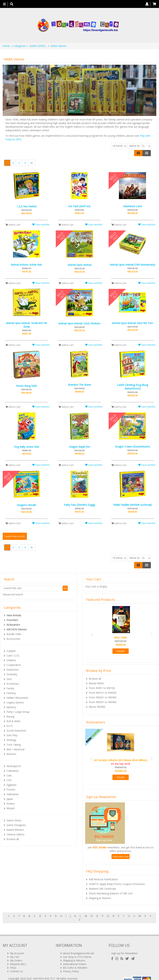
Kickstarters (13, 625)
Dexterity (12, 674)
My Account (17, 947)
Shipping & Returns (100, 898)
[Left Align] (138, 153)
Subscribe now (121, 856)
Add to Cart (13, 225)
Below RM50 (96, 683)
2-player (11, 651)
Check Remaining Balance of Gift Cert (111, 893)
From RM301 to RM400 (103, 702)
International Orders (75, 958)
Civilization (13, 771)
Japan (10, 799)
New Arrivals (14, 615)
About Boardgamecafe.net (79, 947)
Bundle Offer (14, 634)
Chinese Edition (15, 834)
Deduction (13, 670)
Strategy (11, 740)
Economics (13, 684)
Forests (11, 789)
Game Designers (16, 825)
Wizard (10, 808)
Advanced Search (13, 594)
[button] (91, 632)
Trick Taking (14, 745)
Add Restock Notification (103, 879)
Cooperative (14, 665)
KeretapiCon (14, 766)
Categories (20, 46)
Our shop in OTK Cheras (77, 951)
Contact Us (16, 965)
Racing (10, 716)
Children (11, 660)
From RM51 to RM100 (102, 688)
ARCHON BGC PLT (44, 973)
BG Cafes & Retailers (75, 962)
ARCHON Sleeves (17, 629)
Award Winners (15, 830)
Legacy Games (15, 702)
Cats (9, 775)
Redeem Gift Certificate (102, 889)
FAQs (13, 962)
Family (10, 688)
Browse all (13, 839)
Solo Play (12, 735)
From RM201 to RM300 (103, 697)
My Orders (16, 955)
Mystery (11, 707)
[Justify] (147, 153)
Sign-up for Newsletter (125, 947)
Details (121, 651)
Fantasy (11, 693)
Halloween (13, 794)
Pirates (11, 804)
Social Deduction (16, 731)
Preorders (12, 620)
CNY (9, 780)
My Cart (15, 951)
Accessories (13, 639)
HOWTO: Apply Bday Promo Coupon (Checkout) (117, 884)
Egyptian (11, 785)
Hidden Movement (17, 698)
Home (6, 46)
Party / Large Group (18, 712)
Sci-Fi (10, 726)
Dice (9, 679)
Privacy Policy (71, 965)
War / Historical (15, 749)
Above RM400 (97, 707)
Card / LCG (13, 656)
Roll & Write (13, 721)
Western (11, 754)
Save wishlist (41, 224)
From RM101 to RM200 (103, 693)
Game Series (14, 820)
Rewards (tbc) (18, 958)
